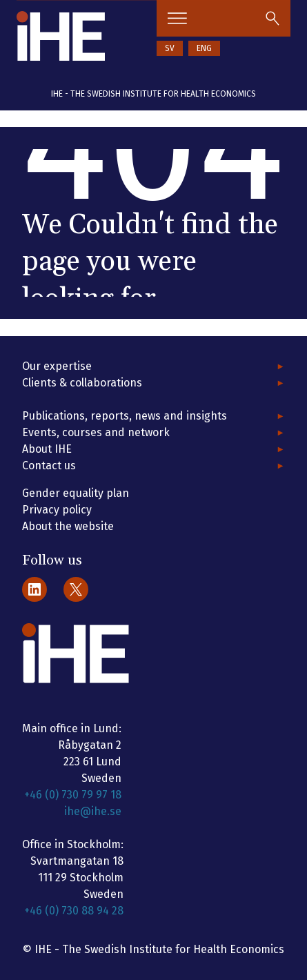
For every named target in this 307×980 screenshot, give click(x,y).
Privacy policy (57, 510)
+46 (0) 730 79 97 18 (73, 795)
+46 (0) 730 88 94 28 (74, 911)
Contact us (49, 465)
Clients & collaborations (82, 383)
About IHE (47, 449)
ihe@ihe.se (93, 811)
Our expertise (57, 366)
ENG (204, 48)
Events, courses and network (96, 432)
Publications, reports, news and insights (125, 416)
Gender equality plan (76, 493)
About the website (68, 526)
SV (170, 48)
